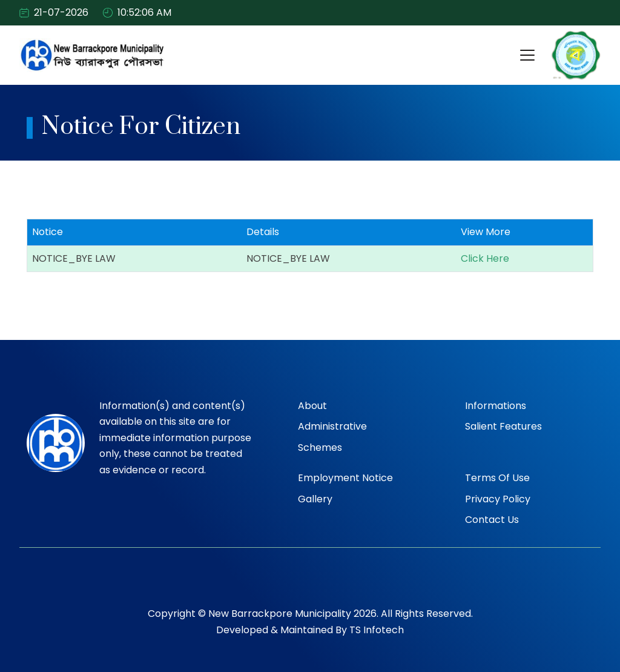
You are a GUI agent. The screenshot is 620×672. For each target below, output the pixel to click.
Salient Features (503, 426)
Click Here (485, 259)
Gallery (315, 499)
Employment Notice (345, 478)
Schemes (320, 447)
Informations (496, 406)
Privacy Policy (498, 499)
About (312, 406)
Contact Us (492, 520)
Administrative (332, 426)
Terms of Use (497, 478)
